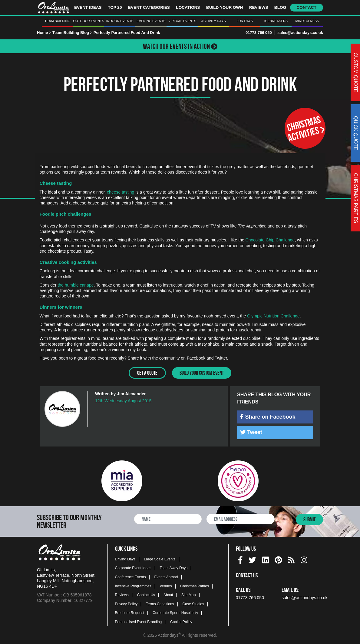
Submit (309, 520)
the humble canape (76, 285)
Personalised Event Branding (139, 622)
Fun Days (245, 21)
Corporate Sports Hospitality (175, 613)
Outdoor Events (89, 21)
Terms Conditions (160, 604)
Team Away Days (173, 568)
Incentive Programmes (133, 586)
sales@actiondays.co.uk (300, 33)
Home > (44, 33)
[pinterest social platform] (278, 559)
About (168, 595)
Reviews (259, 7)
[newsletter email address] (241, 519)
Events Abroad (166, 577)
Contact (307, 7)
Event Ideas (88, 7)
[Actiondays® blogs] (291, 559)
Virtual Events (182, 21)
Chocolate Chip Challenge (270, 240)
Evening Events (151, 21)
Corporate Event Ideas (133, 568)
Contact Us (146, 595)
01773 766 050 (259, 33)
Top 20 (115, 7)
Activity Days (214, 21)
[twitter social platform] (252, 559)
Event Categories (149, 7)
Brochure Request (130, 613)
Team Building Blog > (73, 33)
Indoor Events (120, 21)
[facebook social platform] (240, 559)
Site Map (188, 595)
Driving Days (125, 559)
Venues (166, 586)
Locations (188, 7)
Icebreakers (276, 21)
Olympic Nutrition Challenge (273, 316)
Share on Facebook (268, 417)
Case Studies (193, 604)
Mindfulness (307, 21)
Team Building (57, 21)
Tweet (251, 432)
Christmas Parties (195, 586)
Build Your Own (225, 7)
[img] (242, 416)
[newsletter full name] (168, 519)
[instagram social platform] (304, 559)
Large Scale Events (160, 559)
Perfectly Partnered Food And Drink (127, 33)
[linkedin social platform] (266, 559)
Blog (280, 7)
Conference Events (130, 577)
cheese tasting (121, 192)
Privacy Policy (126, 604)
